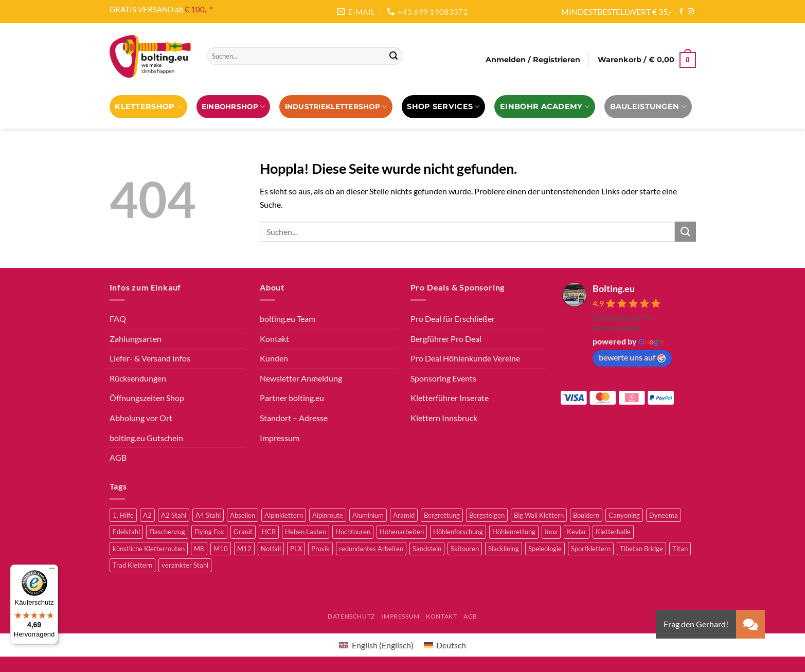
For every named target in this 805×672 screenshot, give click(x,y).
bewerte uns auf (632, 357)
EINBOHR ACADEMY (545, 107)
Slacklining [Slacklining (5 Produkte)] (504, 549)
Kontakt (274, 339)
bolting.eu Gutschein (146, 438)
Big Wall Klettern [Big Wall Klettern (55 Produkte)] (539, 515)
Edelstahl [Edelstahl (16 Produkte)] (126, 532)
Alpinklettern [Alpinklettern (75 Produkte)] (284, 515)
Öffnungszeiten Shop (147, 398)
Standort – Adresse (294, 418)
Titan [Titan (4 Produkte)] (680, 549)
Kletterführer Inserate (450, 398)
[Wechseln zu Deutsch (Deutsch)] (445, 645)
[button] (533, 60)
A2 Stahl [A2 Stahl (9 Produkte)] (174, 515)
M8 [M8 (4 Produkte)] (199, 549)
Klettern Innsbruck (444, 418)
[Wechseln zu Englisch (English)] (376, 645)
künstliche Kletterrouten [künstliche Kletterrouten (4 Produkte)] (149, 549)
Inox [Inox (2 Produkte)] (551, 532)
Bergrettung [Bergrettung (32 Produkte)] (442, 515)
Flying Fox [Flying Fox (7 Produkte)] (209, 532)
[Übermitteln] (393, 56)
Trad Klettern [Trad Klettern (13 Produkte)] (132, 565)
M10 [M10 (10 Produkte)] (221, 549)
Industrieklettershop (336, 107)
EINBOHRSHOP (233, 107)
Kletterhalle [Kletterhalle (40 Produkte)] (613, 532)
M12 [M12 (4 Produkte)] (244, 549)
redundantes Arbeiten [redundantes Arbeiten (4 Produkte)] (371, 549)
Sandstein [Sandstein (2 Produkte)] (427, 549)
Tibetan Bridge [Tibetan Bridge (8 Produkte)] (641, 549)
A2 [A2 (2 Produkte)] (147, 515)
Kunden (274, 358)
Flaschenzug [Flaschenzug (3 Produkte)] (167, 532)
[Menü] (52, 571)
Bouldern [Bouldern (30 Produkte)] (586, 515)
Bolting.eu (614, 288)
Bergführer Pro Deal (446, 339)
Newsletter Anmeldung (301, 378)
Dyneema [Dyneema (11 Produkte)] (664, 515)
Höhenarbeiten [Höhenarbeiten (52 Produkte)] (402, 532)
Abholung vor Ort (141, 418)
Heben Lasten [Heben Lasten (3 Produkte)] (306, 532)
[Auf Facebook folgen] (681, 12)
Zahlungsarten (136, 339)
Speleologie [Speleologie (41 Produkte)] (545, 549)
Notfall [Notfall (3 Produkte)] (271, 549)
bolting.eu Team (288, 319)
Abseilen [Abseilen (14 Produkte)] (243, 515)
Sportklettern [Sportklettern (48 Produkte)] (591, 549)
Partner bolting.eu (292, 398)
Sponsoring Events (443, 378)
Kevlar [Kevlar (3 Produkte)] (577, 532)
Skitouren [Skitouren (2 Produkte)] (465, 549)
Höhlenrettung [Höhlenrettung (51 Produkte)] (514, 532)
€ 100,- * (199, 9)
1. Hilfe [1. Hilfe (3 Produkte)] (123, 515)
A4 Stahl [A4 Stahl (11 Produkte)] (208, 515)
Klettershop (148, 107)
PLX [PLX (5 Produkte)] (296, 549)
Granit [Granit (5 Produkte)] (243, 532)
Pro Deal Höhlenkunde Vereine (465, 358)
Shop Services (443, 107)
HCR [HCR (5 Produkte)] (269, 532)
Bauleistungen (648, 107)
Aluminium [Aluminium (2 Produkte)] (368, 515)
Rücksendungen (138, 378)
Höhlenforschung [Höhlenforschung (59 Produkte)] (458, 532)
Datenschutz (351, 616)
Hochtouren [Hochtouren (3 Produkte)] (353, 532)
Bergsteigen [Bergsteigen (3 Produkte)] (487, 515)
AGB (118, 457)
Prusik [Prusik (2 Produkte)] (320, 549)
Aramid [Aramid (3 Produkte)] (404, 515)
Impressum (280, 438)
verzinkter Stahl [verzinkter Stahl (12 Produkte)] (185, 565)
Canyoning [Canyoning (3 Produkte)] (624, 515)
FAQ (118, 319)
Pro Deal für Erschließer (453, 319)
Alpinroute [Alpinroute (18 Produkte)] (328, 515)
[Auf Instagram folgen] (691, 12)
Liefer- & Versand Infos (150, 358)
